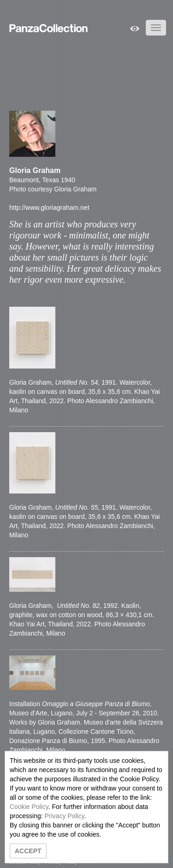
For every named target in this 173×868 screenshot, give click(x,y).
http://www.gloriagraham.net (49, 208)
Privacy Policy (64, 816)
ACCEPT (28, 851)
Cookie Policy (29, 807)
